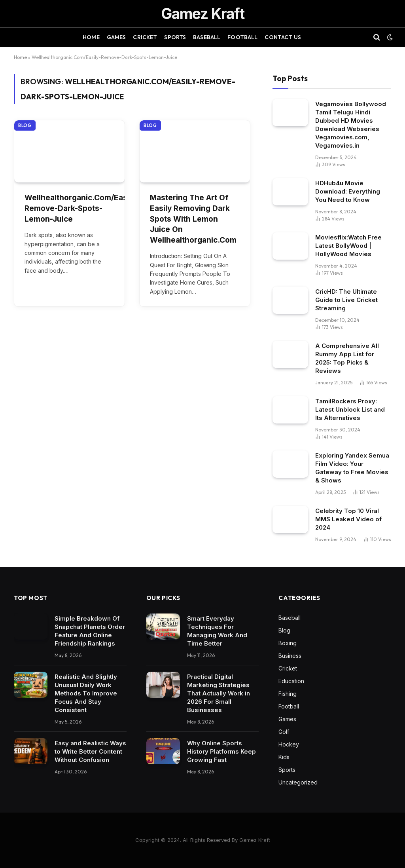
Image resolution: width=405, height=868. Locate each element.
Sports (175, 37)
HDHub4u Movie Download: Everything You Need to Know (348, 191)
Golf (284, 732)
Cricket (145, 37)
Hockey (289, 744)
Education (291, 681)
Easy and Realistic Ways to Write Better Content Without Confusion (90, 751)
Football (242, 37)
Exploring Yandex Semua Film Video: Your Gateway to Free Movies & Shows (352, 468)
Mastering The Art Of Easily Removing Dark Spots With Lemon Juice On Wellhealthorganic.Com (193, 219)
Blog (25, 125)
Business (290, 656)
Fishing (288, 694)
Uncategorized (298, 782)
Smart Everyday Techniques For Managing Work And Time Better (217, 631)
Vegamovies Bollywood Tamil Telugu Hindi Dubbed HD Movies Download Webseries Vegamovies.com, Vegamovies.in (351, 125)
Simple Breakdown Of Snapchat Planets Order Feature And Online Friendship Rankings (90, 631)
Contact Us (283, 37)
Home (91, 37)
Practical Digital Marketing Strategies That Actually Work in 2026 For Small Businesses (219, 693)
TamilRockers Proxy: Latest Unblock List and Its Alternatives (350, 409)
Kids (284, 757)
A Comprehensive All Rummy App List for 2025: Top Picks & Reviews (347, 358)
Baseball (207, 37)
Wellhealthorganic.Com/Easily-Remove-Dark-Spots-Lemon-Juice (69, 208)
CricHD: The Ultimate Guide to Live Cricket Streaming (346, 300)
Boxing (288, 643)
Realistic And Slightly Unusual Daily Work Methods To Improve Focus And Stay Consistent (86, 693)
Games (116, 37)
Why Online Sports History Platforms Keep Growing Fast (221, 751)
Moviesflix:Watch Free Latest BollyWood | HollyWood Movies (348, 246)
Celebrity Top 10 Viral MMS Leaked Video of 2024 (348, 519)
